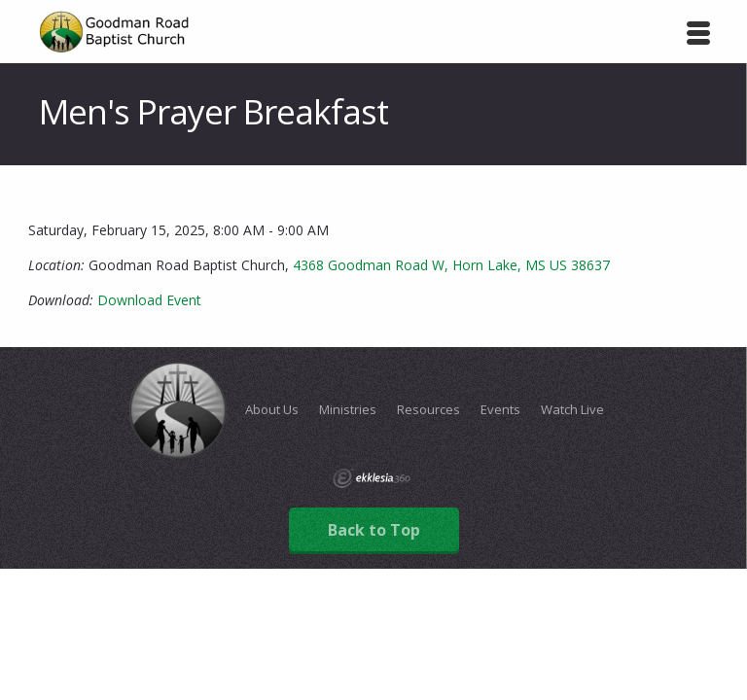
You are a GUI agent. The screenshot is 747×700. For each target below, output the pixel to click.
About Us (272, 409)
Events (500, 409)
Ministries (348, 409)
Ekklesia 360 (372, 478)
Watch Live (572, 409)
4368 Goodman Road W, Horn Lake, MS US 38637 (451, 265)
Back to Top (374, 530)
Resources (428, 409)
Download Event (149, 300)
